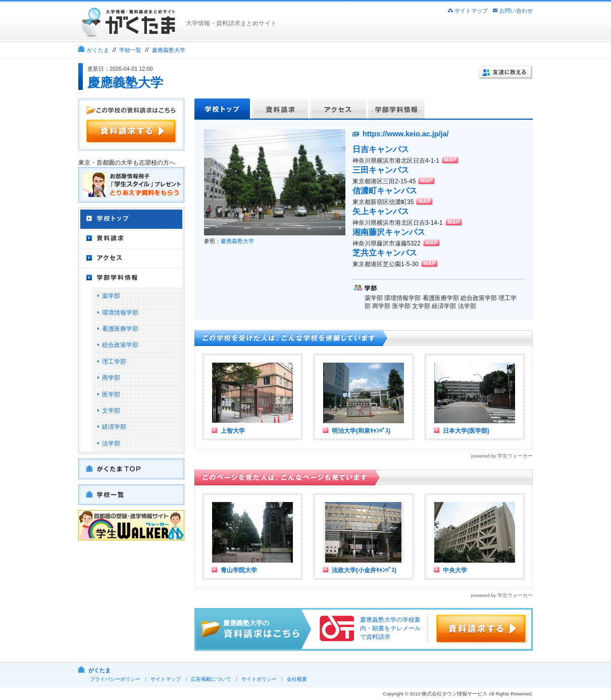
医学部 (111, 394)
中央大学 (455, 570)
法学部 (111, 443)
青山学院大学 (239, 570)
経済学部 (114, 427)
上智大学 (233, 431)
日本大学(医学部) (466, 431)
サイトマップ (471, 11)
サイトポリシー (259, 679)
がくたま (98, 50)
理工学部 (114, 362)
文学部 (111, 411)
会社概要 (297, 679)
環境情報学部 (120, 313)
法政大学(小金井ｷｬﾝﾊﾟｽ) (364, 570)
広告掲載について (211, 679)
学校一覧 (130, 50)
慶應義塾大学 (169, 50)
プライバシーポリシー (115, 679)
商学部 (111, 378)
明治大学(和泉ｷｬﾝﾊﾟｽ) (361, 431)
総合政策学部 (120, 345)
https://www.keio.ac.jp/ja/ (406, 134)
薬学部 (111, 296)
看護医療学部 (120, 329)
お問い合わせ (516, 11)
